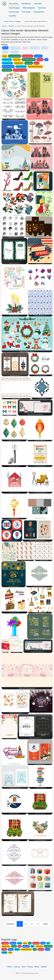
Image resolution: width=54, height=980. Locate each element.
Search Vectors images (12, 21)
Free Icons (42, 8)
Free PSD (12, 16)
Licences (17, 967)
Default (5, 48)
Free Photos (26, 4)
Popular (5, 52)
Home (4, 26)
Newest (25, 48)
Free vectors (14, 4)
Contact (44, 967)
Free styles (26, 12)
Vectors (11, 26)
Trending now (15, 48)
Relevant (45, 48)
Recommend (35, 48)
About (37, 967)
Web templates (29, 8)
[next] (46, 924)
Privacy (30, 967)
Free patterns (39, 12)
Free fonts (38, 4)
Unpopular (15, 52)
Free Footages (14, 8)
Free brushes (14, 12)
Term (24, 967)
